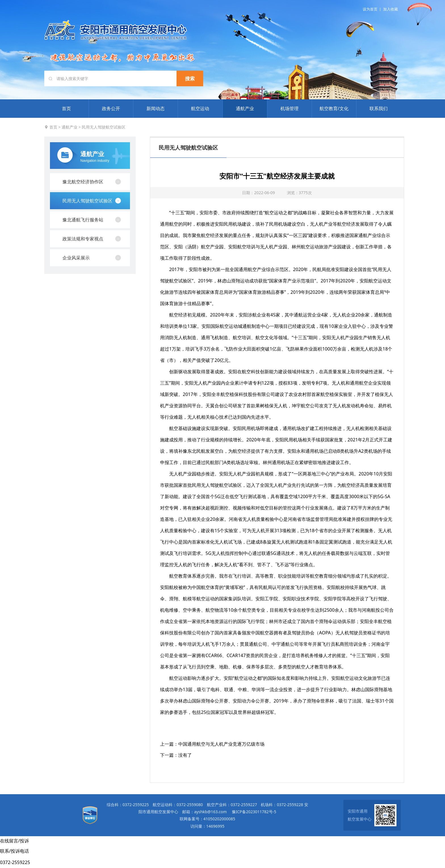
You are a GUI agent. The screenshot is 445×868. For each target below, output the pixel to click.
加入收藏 (391, 9)
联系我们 (379, 108)
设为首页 (370, 9)
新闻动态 (156, 108)
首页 (66, 108)
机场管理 (289, 108)
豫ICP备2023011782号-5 (254, 812)
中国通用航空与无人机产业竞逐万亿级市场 (221, 744)
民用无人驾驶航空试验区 (104, 127)
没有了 (185, 755)
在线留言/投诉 (14, 841)
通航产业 (245, 108)
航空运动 (200, 108)
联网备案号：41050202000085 (207, 819)
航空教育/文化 (334, 108)
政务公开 (111, 108)
